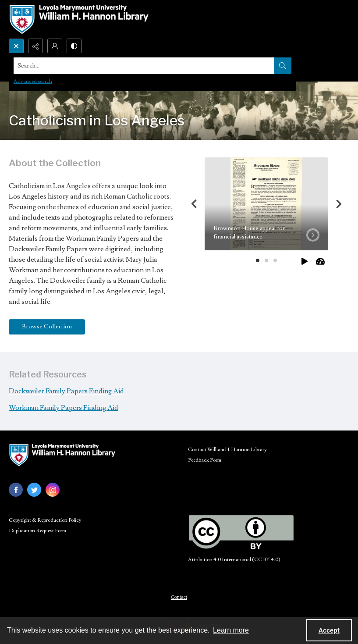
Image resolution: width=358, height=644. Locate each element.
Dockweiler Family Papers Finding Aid (66, 391)
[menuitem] (179, 597)
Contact (179, 597)
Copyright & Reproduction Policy (45, 520)
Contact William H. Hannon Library (227, 450)
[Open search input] (16, 46)
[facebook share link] (16, 490)
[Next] (339, 204)
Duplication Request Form (37, 531)
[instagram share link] (53, 490)
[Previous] (194, 204)
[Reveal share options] (35, 46)
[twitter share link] (34, 490)
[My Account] (55, 46)
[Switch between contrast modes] (74, 46)
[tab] (267, 204)
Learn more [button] (231, 630)
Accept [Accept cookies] (329, 630)
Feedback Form (205, 460)
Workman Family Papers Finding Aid (64, 408)
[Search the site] (144, 66)
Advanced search (33, 81)
